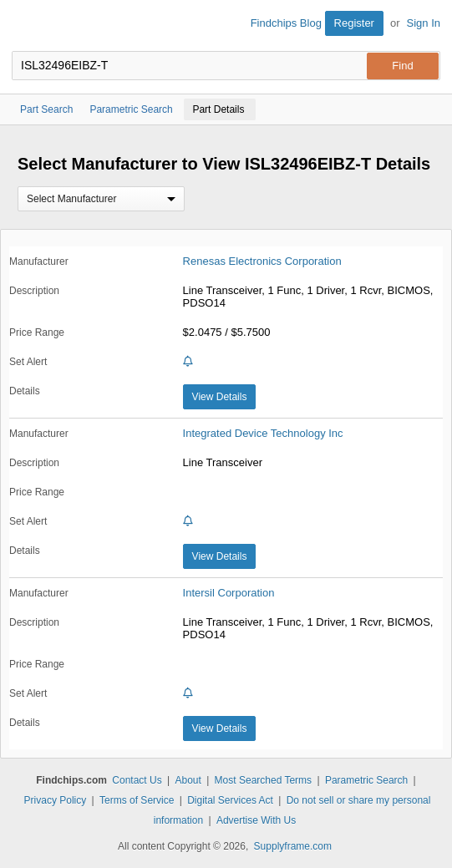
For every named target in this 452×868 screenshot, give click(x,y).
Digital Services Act (230, 800)
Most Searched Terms (264, 780)
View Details (220, 397)
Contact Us (137, 780)
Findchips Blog (286, 23)
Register (354, 23)
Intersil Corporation (229, 593)
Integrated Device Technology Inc (263, 433)
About (188, 780)
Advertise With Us (256, 820)
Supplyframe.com (293, 846)
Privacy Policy (56, 800)
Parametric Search (366, 780)
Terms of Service (137, 800)
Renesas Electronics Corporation (262, 261)
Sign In (424, 23)
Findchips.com (26, 26)
